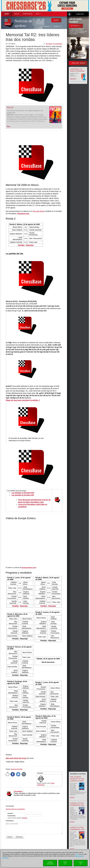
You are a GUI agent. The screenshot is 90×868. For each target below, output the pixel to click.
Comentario (10, 821)
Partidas (21, 245)
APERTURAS (28, 14)
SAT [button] (38, 14)
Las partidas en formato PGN (23, 493)
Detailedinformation (50, 863)
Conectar (80, 14)
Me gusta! (49, 44)
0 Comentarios (58, 44)
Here (77, 854)
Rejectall (65, 863)
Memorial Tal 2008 (17, 769)
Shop (7, 14)
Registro (25, 818)
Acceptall (81, 863)
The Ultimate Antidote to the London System (77, 779)
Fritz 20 (10, 108)
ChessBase (18, 791)
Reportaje (30, 245)
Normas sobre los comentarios (15, 809)
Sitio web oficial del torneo (16, 758)
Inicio (17, 14)
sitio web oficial (38, 211)
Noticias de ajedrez (23, 23)
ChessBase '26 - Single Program (77, 70)
